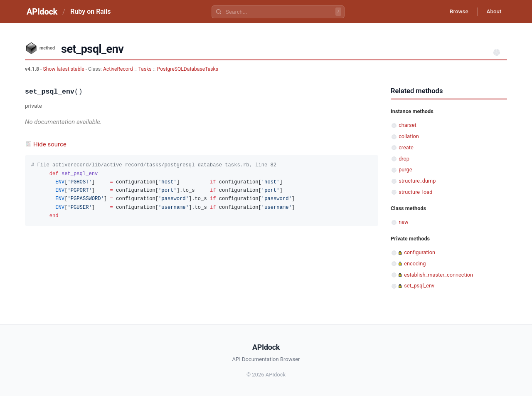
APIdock (42, 12)
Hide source (50, 144)
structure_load (415, 192)
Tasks (145, 69)
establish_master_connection (438, 275)
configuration (420, 252)
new (403, 222)
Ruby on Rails (90, 11)
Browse (455, 12)
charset (407, 125)
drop (404, 159)
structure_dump (417, 181)
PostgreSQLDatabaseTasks (188, 69)
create (406, 147)
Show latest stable (64, 69)
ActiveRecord (118, 69)
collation (409, 136)
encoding (415, 264)
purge (405, 170)
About (493, 12)
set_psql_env (419, 286)
